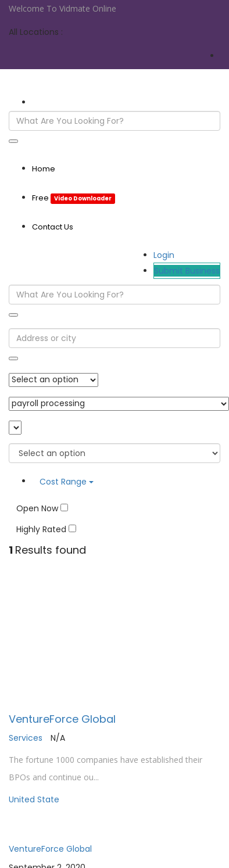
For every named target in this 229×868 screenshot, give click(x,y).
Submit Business (187, 271)
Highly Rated (46, 529)
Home (44, 169)
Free (74, 198)
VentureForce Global (62, 719)
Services (26, 738)
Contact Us (53, 227)
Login (164, 255)
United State (34, 799)
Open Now (42, 508)
